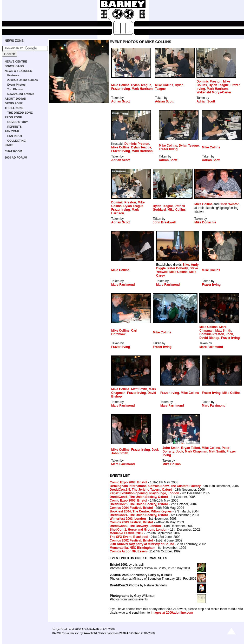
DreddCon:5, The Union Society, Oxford (139, 504)
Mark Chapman (213, 329)
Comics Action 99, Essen (128, 551)
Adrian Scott (120, 101)
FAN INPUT (15, 136)
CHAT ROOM (13, 151)
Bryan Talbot (190, 448)
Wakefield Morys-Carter (214, 92)
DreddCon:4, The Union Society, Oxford (139, 515)
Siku (186, 265)
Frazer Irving (121, 89)
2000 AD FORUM (16, 157)
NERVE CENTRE (16, 61)
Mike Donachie (205, 222)
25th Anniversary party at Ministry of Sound (142, 544)
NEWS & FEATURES (18, 71)
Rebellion (96, 629)
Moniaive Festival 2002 (126, 533)
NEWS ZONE (14, 41)
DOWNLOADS (14, 66)
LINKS (9, 145)
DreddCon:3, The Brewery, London (135, 526)
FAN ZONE (12, 131)
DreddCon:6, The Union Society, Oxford (139, 497)
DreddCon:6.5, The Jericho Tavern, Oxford (141, 490)
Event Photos (16, 85)
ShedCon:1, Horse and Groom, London (139, 530)
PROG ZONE (13, 117)
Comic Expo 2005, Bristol (128, 501)
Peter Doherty (178, 268)
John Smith (120, 453)
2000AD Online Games (22, 80)
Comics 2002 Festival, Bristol (131, 540)
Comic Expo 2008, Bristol (128, 482)
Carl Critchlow (124, 332)
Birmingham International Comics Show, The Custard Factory (155, 486)
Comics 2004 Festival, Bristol (131, 508)
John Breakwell (164, 222)
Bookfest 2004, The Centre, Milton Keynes (141, 511)
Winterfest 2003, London (128, 519)
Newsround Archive (21, 94)
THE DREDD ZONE (20, 113)
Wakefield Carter (95, 633)
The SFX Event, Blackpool (129, 537)
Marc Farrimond (123, 285)
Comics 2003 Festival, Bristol (131, 522)
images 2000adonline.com (172, 613)
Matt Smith (223, 331)
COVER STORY (18, 122)
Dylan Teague (141, 85)
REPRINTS (15, 127)
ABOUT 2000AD (15, 99)
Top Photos (15, 89)
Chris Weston (230, 204)
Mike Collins (120, 85)
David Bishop (209, 338)
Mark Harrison (142, 89)
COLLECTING (17, 141)
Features (13, 75)
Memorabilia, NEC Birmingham (132, 548)
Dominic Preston (209, 81)
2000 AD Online (130, 633)
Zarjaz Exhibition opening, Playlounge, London (144, 493)
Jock (229, 334)
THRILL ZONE (14, 108)
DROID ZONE (14, 103)
